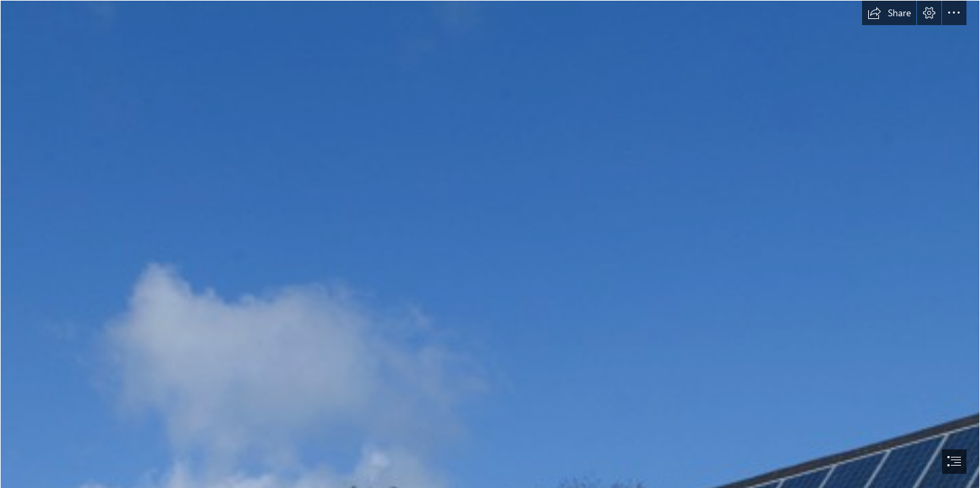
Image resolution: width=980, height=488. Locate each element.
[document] (490, 244)
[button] (889, 13)
